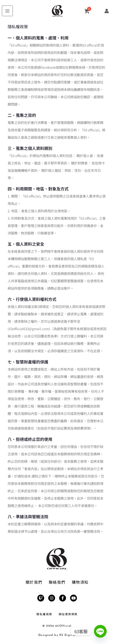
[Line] (100, 631)
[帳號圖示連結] (107, 11)
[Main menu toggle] (7, 11)
